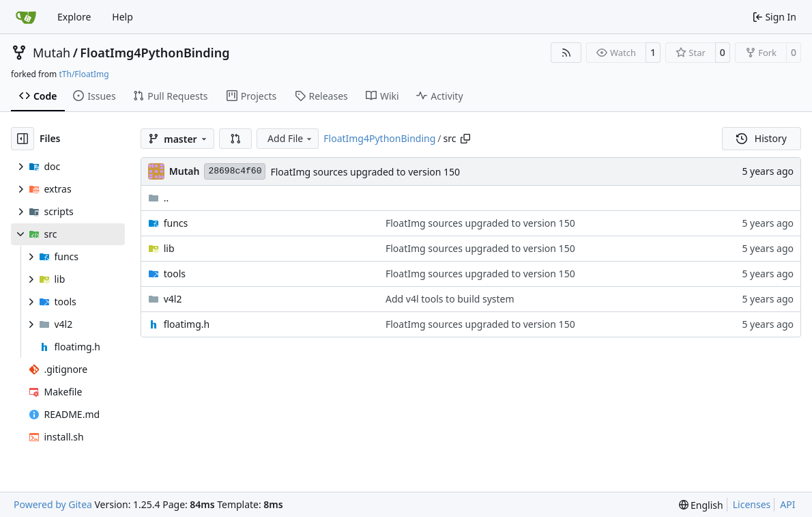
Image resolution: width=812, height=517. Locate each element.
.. (159, 198)
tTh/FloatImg (84, 74)
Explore (74, 17)
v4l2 (173, 299)
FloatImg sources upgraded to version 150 (365, 172)
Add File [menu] (291, 138)
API (787, 504)
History (762, 138)
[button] (235, 139)
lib (169, 248)
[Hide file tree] (23, 139)
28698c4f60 (235, 171)
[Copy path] (465, 139)
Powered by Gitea (53, 504)
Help (122, 17)
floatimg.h (187, 324)
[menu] (701, 505)
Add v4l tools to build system (450, 299)
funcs (176, 223)
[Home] (26, 17)
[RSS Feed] (566, 53)
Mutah (52, 53)
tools (175, 274)
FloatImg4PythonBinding (155, 53)
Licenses (752, 504)
